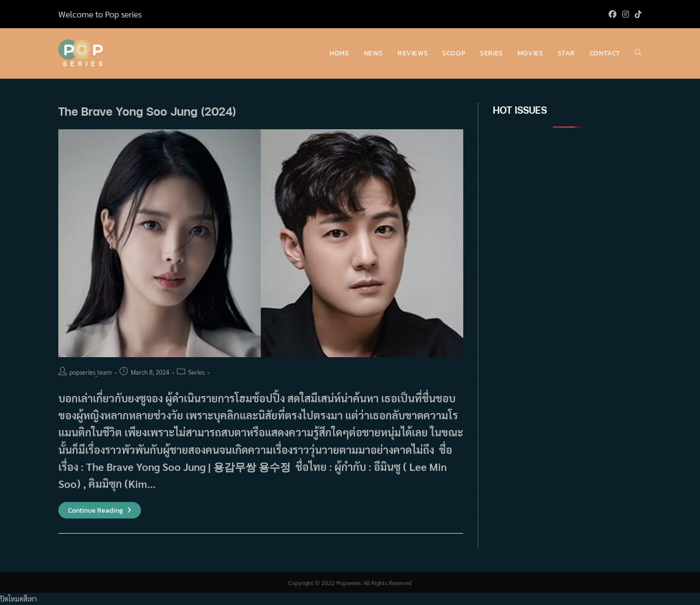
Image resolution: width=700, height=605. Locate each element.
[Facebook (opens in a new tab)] (612, 14)
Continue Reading (100, 510)
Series (196, 372)
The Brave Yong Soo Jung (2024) (147, 111)
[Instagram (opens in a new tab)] (626, 14)
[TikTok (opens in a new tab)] (637, 14)
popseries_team (91, 372)
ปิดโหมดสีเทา (18, 599)
